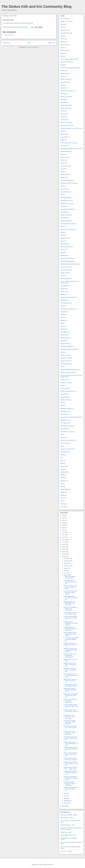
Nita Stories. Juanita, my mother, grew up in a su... (70, 681)
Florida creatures (65, 267)
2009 (64, 547)
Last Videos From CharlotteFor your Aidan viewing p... (71, 623)
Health (62, 53)
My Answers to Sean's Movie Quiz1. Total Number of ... (70, 722)
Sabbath (63, 294)
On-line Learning (65, 151)
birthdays (63, 320)
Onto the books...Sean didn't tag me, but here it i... (71, 711)
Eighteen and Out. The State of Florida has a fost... (70, 665)
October (66, 563)
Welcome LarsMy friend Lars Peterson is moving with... (71, 764)
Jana (62, 822)
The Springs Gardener (67, 209)
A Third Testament (65, 825)
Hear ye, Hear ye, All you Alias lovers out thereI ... (71, 759)
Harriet (62, 186)
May (65, 793)
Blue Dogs (63, 134)
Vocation (63, 315)
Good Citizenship (65, 270)
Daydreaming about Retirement (69, 370)
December (67, 559)
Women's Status (65, 79)
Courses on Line (65, 361)
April (65, 796)
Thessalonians (64, 452)
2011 (64, 542)
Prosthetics (63, 292)
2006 (64, 554)
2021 (64, 520)
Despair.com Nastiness (67, 258)
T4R (62, 446)
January (66, 803)
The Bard (63, 206)
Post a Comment (9, 35)
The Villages (64, 212)
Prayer (62, 154)
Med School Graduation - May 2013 (70, 149)
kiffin (62, 484)
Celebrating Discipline (66, 346)
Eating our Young (65, 383)
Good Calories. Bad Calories (68, 143)
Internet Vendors (65, 400)
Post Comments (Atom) (32, 47)
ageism (62, 455)
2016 (64, 530)
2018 (64, 525)
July (65, 570)
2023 (64, 516)
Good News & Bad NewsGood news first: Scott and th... (70, 629)
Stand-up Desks (65, 108)
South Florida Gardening (67, 440)
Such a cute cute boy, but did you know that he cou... (70, 754)
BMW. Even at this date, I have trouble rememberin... (70, 701)
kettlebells (63, 481)
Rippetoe (63, 437)
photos (62, 85)
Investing (63, 99)
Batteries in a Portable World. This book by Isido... (70, 670)
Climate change (65, 355)
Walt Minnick (64, 218)
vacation (63, 507)
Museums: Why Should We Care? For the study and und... (71, 778)
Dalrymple (63, 255)
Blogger (51, 864)
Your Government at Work (68, 224)
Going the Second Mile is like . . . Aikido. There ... (71, 768)
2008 (64, 549)
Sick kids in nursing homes (68, 297)
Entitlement (63, 50)
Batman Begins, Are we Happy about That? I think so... (70, 634)
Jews (62, 403)
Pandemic (63, 289)
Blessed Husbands (66, 247)
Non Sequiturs (64, 423)
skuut (62, 486)
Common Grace (65, 166)
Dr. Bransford (64, 137)
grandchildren (64, 82)
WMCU (62, 76)
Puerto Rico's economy (67, 432)
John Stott (63, 88)
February (66, 801)
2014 (64, 535)
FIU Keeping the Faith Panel (68, 59)
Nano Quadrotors (65, 279)
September (67, 566)
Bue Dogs (63, 341)
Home (29, 43)
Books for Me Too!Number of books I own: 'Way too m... (71, 695)
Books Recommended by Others (69, 68)
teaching (63, 495)
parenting (63, 94)
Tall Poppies (64, 300)
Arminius (63, 117)
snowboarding (64, 489)
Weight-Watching (65, 221)
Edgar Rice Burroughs (66, 261)
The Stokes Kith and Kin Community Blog (36, 7)
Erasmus (63, 71)
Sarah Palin (64, 30)
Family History (64, 175)
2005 (64, 556)
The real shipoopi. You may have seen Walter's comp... (71, 675)
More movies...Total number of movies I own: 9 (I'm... (69, 717)
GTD (62, 27)
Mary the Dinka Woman (67, 91)
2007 (64, 552)
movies (62, 111)
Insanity (63, 276)
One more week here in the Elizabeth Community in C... (70, 655)
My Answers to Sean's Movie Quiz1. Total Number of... (70, 733)
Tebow (62, 65)
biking (62, 463)
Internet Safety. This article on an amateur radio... (71, 613)
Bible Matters (64, 244)
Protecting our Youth (66, 203)
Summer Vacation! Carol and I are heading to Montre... (70, 587)
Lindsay (63, 840)
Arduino (63, 241)
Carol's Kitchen (65, 343)
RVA (62, 435)
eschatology (64, 472)
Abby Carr (63, 114)
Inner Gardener (65, 192)
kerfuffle (63, 478)
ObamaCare (64, 102)
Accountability (6, 23)
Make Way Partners (66, 125)
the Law (63, 498)
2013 (64, 537)
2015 (64, 532)
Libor (62, 195)
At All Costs (64, 851)
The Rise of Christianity (67, 449)
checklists (63, 466)
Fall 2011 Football (65, 123)
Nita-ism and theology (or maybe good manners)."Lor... (70, 609)
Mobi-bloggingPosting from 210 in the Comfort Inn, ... (71, 598)
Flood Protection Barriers (67, 391)
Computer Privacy (65, 358)
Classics (63, 163)
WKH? (62, 318)
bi (61, 458)
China (62, 352)
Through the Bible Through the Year (70, 128)
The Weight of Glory (66, 835)
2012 (64, 540)
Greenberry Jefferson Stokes (68, 183)
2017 (64, 528)
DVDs (62, 253)
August (66, 568)
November (67, 561)
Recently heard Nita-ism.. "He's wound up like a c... (70, 728)
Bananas (63, 42)
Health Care (64, 189)
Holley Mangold (65, 397)
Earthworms (64, 380)
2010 (64, 544)
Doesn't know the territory (67, 372)
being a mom (64, 157)
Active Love (64, 335)
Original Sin (64, 832)
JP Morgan (63, 146)
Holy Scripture (64, 818)
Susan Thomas (65, 443)
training (62, 504)
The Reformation (65, 33)
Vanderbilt (63, 312)
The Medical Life (65, 303)
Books (62, 24)
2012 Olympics (65, 332)
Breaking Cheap (65, 338)
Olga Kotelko (64, 429)
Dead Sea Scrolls (65, 97)
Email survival (64, 388)
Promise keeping (65, 105)
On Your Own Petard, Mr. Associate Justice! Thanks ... (70, 593)
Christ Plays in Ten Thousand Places (70, 821)
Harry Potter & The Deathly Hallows (70, 847)
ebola (62, 469)
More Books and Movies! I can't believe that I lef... (71, 685)
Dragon (62, 140)
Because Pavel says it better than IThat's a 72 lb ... (71, 645)
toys (62, 501)
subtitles (63, 492)
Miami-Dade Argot (65, 198)
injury (62, 326)
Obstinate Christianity (66, 426)
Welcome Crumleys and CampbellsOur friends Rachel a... (70, 650)
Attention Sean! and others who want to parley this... (71, 789)
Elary (62, 385)
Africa (62, 131)
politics (62, 227)
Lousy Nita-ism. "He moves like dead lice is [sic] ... (70, 582)
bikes (62, 461)
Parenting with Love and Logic (69, 838)
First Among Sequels (66, 815)
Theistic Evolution (65, 215)
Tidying (62, 306)
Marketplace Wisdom (66, 409)
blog (62, 323)
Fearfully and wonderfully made (69, 264)
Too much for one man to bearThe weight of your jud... (70, 738)
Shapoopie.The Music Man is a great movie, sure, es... (70, 690)
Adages (62, 235)
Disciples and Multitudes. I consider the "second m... (71, 773)
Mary (70, 832)
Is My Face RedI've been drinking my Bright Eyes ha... (71, 706)
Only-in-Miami (64, 286)
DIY (61, 367)
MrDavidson (64, 414)
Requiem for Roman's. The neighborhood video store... (71, 744)
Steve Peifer (64, 45)
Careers (63, 250)
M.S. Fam (63, 19)
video (62, 232)
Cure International (65, 364)
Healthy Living (64, 273)
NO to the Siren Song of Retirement (70, 417)
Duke (62, 47)
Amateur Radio (65, 238)
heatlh (62, 475)
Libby (62, 406)
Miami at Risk (64, 411)
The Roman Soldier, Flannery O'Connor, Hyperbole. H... (70, 784)
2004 (64, 806)
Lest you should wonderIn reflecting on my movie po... (71, 618)
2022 (64, 518)
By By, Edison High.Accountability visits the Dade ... (69, 576)
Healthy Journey (65, 21)
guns (62, 36)
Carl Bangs (63, 120)
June (65, 573)
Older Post (51, 43)
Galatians (63, 177)
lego (62, 56)
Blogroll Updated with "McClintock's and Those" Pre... (69, 603)
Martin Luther (64, 74)
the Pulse (63, 329)
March (66, 798)
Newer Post (6, 43)
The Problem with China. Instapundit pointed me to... (70, 749)
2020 (64, 523)
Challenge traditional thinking (68, 349)
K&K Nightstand (65, 812)
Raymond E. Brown (66, 62)
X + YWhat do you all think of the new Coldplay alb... (71, 639)
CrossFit (63, 169)
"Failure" (63, 160)
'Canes (62, 39)
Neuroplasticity (64, 420)
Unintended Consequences (68, 309)
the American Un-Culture (67, 229)
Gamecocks (64, 394)
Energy (62, 172)
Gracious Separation (66, 180)
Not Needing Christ (66, 201)
